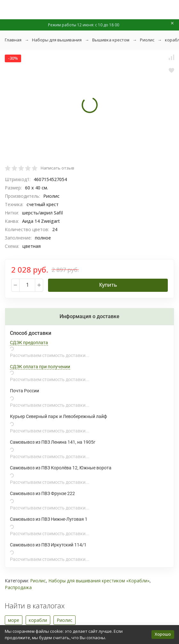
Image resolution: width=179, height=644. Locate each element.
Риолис (147, 40)
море (14, 620)
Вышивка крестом (111, 40)
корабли (38, 620)
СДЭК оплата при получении (40, 367)
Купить (108, 285)
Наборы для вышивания (57, 40)
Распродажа (18, 587)
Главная (13, 40)
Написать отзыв (57, 168)
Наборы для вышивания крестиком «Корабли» (99, 581)
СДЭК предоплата (29, 343)
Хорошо (163, 634)
